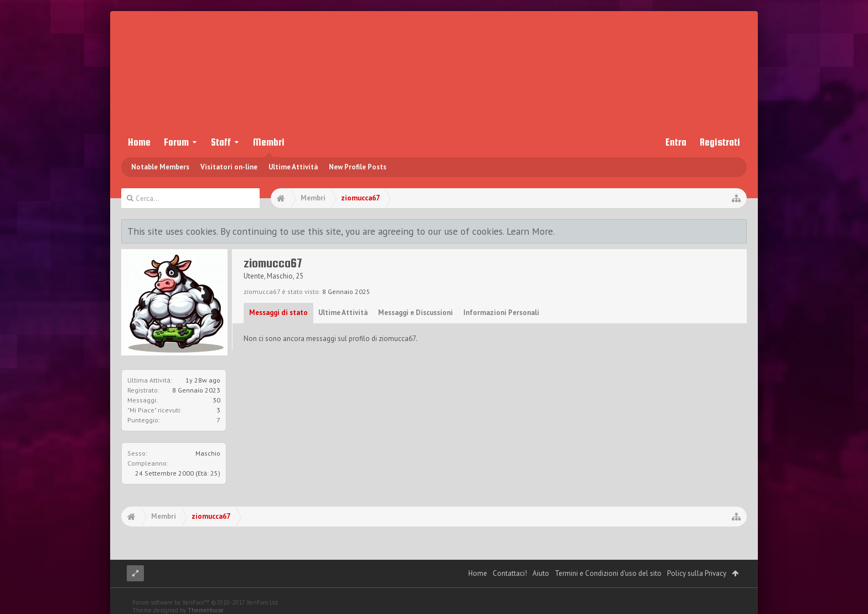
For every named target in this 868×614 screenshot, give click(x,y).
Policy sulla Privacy (697, 573)
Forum (176, 142)
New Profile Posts (358, 167)
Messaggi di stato (278, 313)
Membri (269, 142)
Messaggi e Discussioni (415, 313)
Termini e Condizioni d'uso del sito (608, 573)
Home (139, 142)
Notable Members (160, 167)
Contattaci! (510, 573)
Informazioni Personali (501, 313)
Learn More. (531, 231)
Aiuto (541, 573)
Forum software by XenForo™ (206, 602)
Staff (221, 142)
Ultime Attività (293, 167)
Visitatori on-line (229, 167)
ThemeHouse (206, 610)
